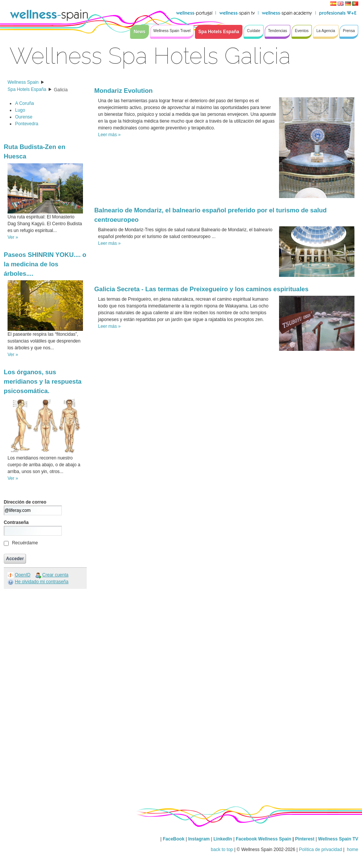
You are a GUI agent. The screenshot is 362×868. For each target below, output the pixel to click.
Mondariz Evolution (123, 91)
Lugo (20, 110)
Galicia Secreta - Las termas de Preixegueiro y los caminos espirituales (201, 289)
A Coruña (25, 103)
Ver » (13, 237)
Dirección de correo (25, 502)
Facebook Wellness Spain (263, 839)
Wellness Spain (23, 82)
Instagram (199, 839)
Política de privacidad (321, 850)
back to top (222, 850)
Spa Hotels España (27, 89)
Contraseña (16, 522)
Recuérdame (25, 543)
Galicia (61, 90)
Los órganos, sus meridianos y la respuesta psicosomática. (43, 382)
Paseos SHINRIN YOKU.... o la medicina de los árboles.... (45, 264)
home (352, 850)
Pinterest (305, 839)
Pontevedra (27, 124)
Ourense (24, 117)
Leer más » (109, 135)
